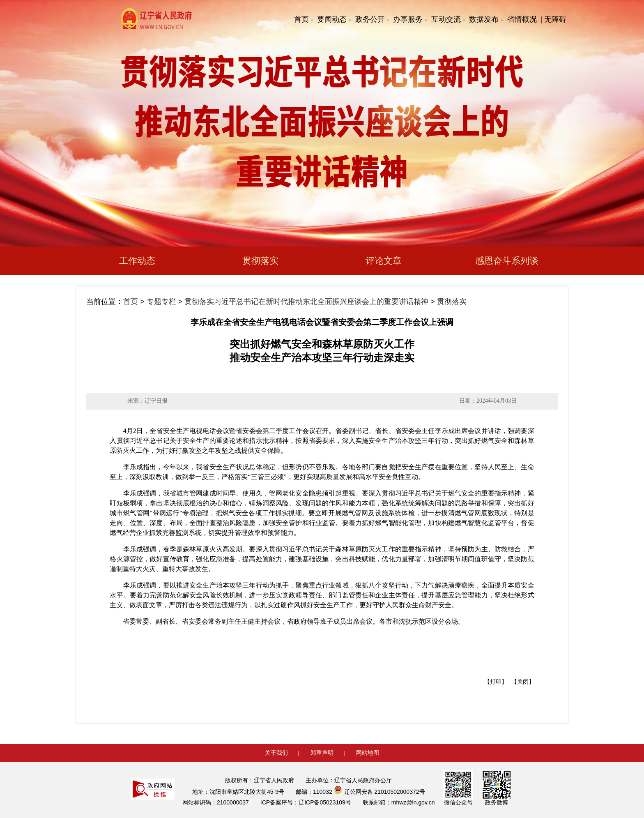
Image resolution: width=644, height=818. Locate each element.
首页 (131, 302)
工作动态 (137, 261)
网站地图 (368, 753)
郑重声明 (322, 753)
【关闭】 (523, 682)
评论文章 (384, 261)
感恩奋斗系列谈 (507, 261)
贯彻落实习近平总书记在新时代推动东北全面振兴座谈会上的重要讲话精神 (306, 302)
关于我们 (276, 753)
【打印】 (496, 682)
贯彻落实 (260, 261)
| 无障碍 (554, 19)
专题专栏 (161, 302)
